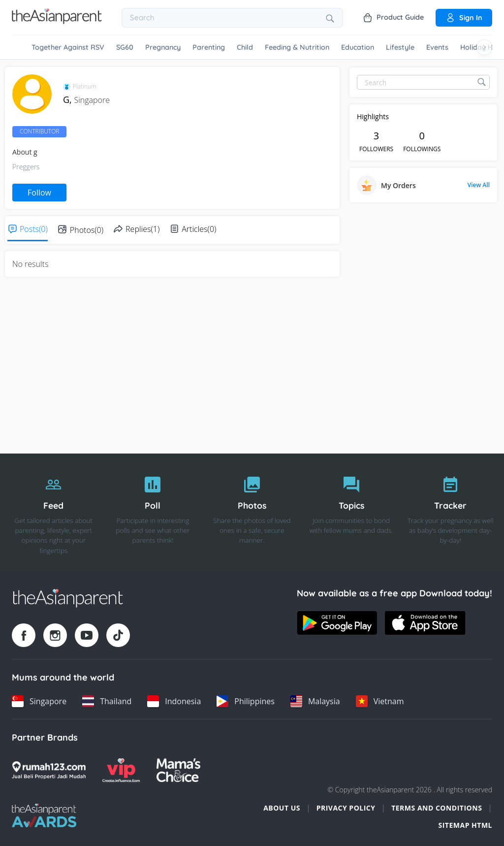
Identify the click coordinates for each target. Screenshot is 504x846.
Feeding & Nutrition (297, 47)
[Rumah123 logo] (49, 770)
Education (358, 47)
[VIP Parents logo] (121, 770)
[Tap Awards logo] (44, 815)
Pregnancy (163, 47)
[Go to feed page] (57, 21)
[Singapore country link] (39, 701)
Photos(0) (87, 230)
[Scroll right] (484, 47)
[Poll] (153, 513)
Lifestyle (400, 47)
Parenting (209, 47)
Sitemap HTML (465, 825)
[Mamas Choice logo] (178, 770)
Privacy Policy (346, 808)
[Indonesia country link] (174, 701)
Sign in (464, 18)
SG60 (125, 47)
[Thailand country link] (107, 701)
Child (245, 47)
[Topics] (351, 513)
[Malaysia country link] (315, 701)
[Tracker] (450, 513)
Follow (39, 193)
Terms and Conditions (437, 808)
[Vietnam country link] (380, 701)
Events (437, 47)
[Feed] (54, 513)
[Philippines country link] (246, 701)
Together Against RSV (68, 47)
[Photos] (252, 513)
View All (479, 185)
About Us (282, 808)
